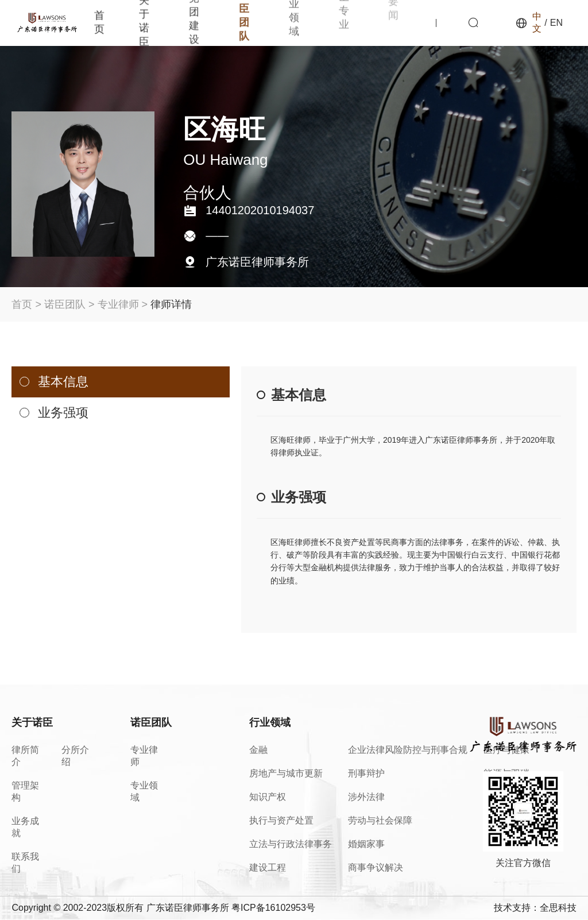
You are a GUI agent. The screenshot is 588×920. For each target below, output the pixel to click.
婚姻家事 (366, 844)
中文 (537, 22)
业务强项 (63, 413)
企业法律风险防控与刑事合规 (408, 750)
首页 (22, 304)
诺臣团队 (65, 304)
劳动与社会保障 (380, 820)
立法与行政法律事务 (291, 844)
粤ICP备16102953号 (273, 908)
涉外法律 (366, 797)
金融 (258, 750)
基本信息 (63, 382)
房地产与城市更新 (286, 773)
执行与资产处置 (281, 820)
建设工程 (268, 867)
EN (556, 23)
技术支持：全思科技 (535, 908)
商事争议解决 (376, 867)
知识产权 (268, 797)
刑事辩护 (366, 773)
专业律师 (118, 304)
